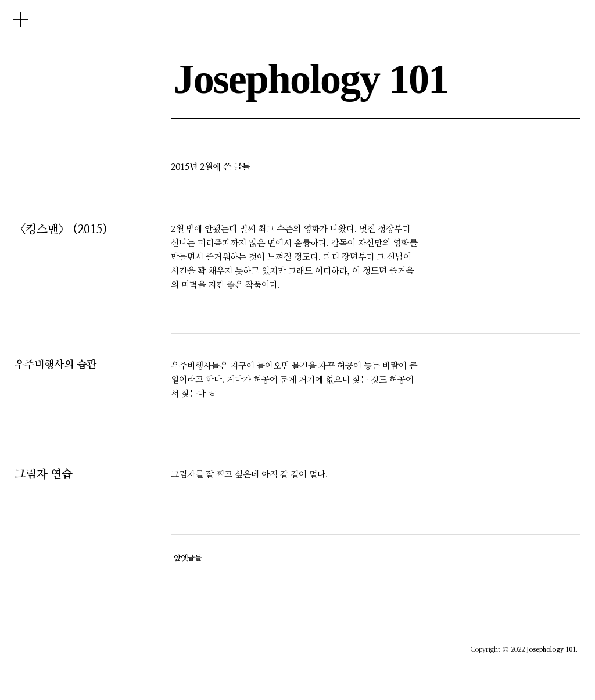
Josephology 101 (311, 79)
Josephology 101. (552, 649)
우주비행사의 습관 (55, 365)
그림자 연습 (44, 474)
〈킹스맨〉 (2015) (61, 230)
